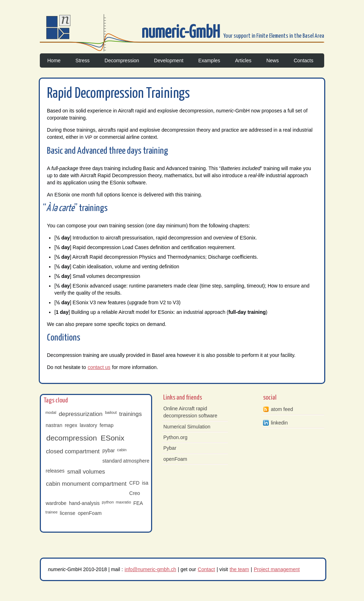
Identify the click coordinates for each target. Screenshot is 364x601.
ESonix (113, 438)
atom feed (282, 409)
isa (145, 483)
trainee (52, 512)
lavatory (88, 425)
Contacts (303, 60)
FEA (138, 503)
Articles (243, 60)
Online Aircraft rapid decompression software (191, 412)
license (68, 513)
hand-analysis (84, 503)
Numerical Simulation (187, 427)
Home (54, 60)
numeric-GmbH (182, 33)
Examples (209, 60)
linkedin (279, 423)
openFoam (90, 513)
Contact (206, 569)
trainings (130, 414)
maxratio (124, 502)
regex (71, 425)
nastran (54, 425)
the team (239, 569)
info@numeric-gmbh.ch (151, 569)
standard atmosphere (126, 461)
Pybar (170, 448)
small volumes (86, 472)
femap (106, 425)
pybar (109, 450)
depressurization (81, 414)
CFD (135, 483)
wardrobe (56, 503)
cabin (122, 450)
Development (169, 60)
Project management (277, 569)
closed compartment (73, 451)
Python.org (176, 437)
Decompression (122, 60)
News (272, 60)
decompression (71, 438)
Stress (82, 60)
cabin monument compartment (86, 484)
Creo (135, 493)
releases (55, 471)
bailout (111, 412)
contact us (99, 367)
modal (51, 412)
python (108, 502)
